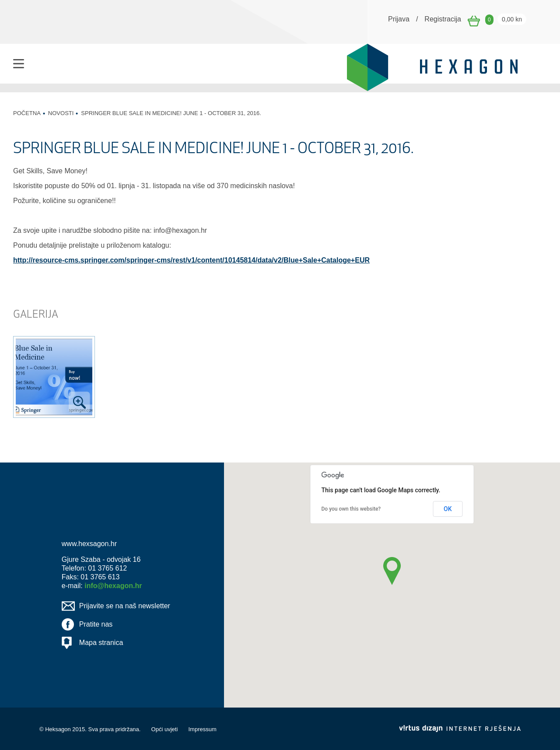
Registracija (443, 19)
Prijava (399, 19)
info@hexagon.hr (113, 586)
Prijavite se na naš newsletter (125, 606)
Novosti (61, 113)
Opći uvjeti (165, 729)
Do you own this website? (351, 509)
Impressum (202, 729)
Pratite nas (96, 624)
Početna (27, 113)
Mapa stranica (101, 643)
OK (448, 509)
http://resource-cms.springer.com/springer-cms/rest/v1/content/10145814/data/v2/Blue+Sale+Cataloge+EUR (191, 260)
